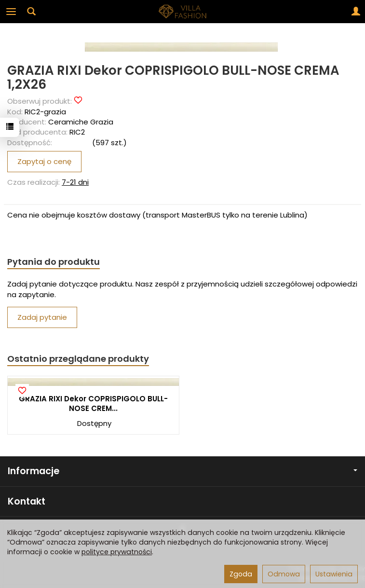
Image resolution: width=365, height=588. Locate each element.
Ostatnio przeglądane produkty (78, 359)
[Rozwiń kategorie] (11, 12)
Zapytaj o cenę (44, 161)
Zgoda (241, 574)
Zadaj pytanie (42, 317)
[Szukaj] (31, 12)
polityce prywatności (117, 552)
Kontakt (27, 501)
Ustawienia (334, 574)
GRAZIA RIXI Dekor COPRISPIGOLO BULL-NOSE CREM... (93, 403)
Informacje (182, 471)
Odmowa (284, 574)
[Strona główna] (183, 12)
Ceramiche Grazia (81, 122)
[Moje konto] (356, 12)
